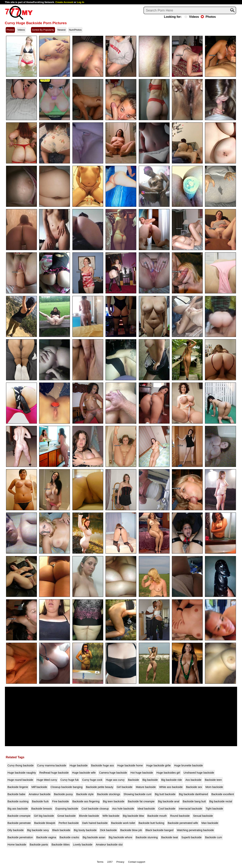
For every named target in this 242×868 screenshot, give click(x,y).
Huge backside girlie (159, 765)
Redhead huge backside (54, 773)
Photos (208, 17)
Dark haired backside (95, 823)
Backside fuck (40, 801)
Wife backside (111, 816)
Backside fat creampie (141, 801)
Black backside (61, 830)
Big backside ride (172, 780)
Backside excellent (223, 794)
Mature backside (146, 787)
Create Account (64, 2)
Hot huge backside (142, 773)
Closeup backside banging (67, 787)
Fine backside (61, 801)
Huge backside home (130, 765)
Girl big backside (44, 816)
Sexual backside (203, 816)
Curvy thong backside (21, 765)
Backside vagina (46, 837)
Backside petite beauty (100, 787)
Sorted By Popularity (43, 30)
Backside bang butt (194, 801)
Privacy (120, 862)
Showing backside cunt (138, 794)
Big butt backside (165, 794)
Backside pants (39, 845)
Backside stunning (147, 837)
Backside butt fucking (151, 823)
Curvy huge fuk (70, 780)
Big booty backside (85, 830)
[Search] (190, 10)
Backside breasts (42, 809)
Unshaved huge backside (199, 773)
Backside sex (194, 787)
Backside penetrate (19, 823)
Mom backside (214, 787)
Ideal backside (146, 809)
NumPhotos (75, 30)
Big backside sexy (38, 830)
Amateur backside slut (109, 845)
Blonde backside (89, 816)
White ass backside (171, 787)
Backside (133, 780)
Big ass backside (18, 809)
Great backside (67, 816)
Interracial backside (191, 809)
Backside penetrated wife (183, 823)
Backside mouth (157, 816)
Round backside (180, 816)
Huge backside (79, 765)
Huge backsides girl (168, 773)
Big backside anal (169, 801)
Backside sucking (18, 801)
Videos (192, 17)
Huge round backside (20, 780)
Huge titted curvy (47, 780)
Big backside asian (94, 837)
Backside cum (213, 837)
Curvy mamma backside (52, 765)
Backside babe (16, 794)
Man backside (210, 823)
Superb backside (191, 837)
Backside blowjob (45, 823)
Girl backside (124, 787)
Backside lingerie (18, 787)
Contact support (137, 862)
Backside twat (169, 837)
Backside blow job (131, 830)
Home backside (17, 845)
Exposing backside (67, 809)
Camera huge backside (113, 773)
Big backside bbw (133, 816)
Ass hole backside (123, 809)
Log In (81, 2)
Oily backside (16, 830)
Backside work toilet (123, 823)
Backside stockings (109, 794)
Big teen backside (114, 801)
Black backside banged (159, 830)
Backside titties (60, 845)
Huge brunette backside (188, 765)
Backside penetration (20, 837)
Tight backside (214, 809)
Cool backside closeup (95, 809)
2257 (110, 862)
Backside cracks (69, 837)
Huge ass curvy (115, 780)
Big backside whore (121, 837)
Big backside (150, 780)
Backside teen (213, 780)
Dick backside (108, 830)
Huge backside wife (84, 773)
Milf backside (39, 787)
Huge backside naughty (22, 773)
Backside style (85, 794)
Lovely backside (83, 845)
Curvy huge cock (92, 780)
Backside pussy (63, 794)
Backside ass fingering (86, 801)
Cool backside (167, 809)
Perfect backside (69, 823)
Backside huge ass (103, 765)
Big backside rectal (221, 801)
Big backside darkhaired (193, 794)
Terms (100, 862)
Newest (62, 30)
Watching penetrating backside (195, 830)
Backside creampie (19, 816)
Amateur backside (40, 794)
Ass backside (193, 780)
